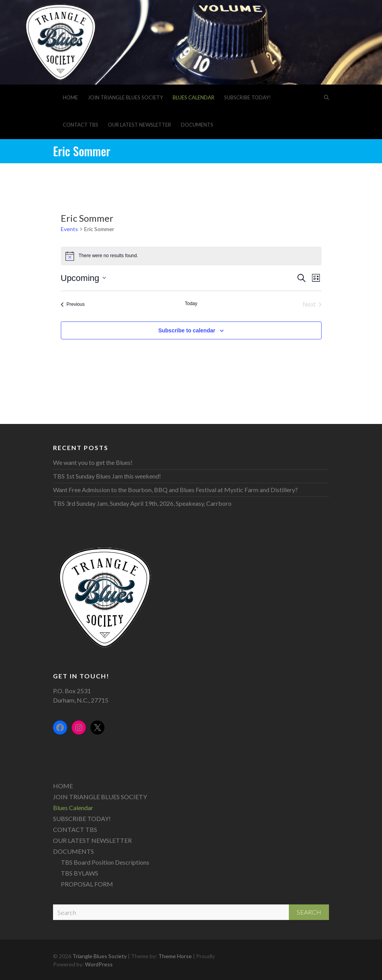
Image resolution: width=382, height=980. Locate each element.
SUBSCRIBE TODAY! (248, 97)
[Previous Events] (73, 305)
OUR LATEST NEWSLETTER (140, 125)
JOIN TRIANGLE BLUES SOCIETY (125, 97)
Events (69, 229)
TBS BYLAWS (80, 873)
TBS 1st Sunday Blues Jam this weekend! (107, 476)
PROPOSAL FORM (87, 884)
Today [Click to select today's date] (191, 304)
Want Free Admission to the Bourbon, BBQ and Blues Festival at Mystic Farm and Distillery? (175, 490)
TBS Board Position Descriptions (105, 862)
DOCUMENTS (197, 125)
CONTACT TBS (80, 125)
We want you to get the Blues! (93, 462)
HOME (70, 97)
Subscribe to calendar (187, 330)
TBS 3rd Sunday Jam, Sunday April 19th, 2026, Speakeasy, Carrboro (142, 503)
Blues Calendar (194, 97)
